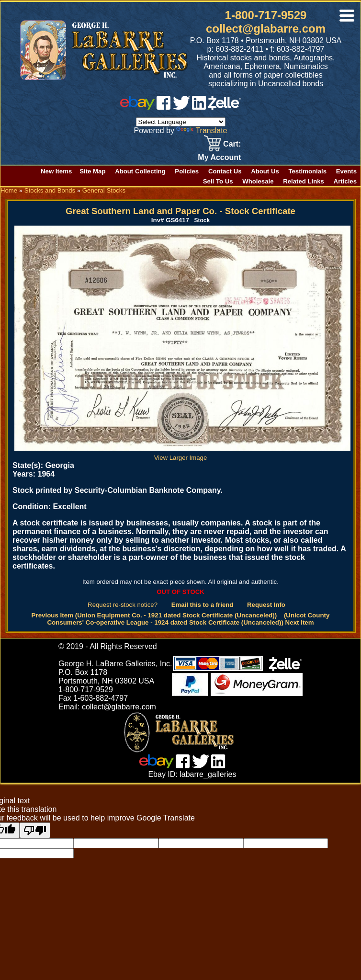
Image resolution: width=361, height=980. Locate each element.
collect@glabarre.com (266, 28)
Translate (202, 131)
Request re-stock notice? (123, 605)
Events (346, 171)
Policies (187, 171)
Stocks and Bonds (50, 190)
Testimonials (307, 171)
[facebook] (164, 107)
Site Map (92, 171)
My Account (219, 157)
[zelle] (225, 107)
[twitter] (181, 107)
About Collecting (140, 171)
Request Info (266, 605)
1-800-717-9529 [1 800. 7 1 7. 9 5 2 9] (266, 15)
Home (9, 190)
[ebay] (137, 107)
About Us (265, 171)
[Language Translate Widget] (181, 122)
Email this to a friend (203, 605)
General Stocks (104, 190)
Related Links (304, 181)
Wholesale (258, 181)
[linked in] (199, 107)
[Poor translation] (35, 830)
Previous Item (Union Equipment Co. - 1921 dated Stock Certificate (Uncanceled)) (154, 615)
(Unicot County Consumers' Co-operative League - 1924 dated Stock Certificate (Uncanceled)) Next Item (188, 619)
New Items (56, 171)
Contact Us (225, 171)
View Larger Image (182, 454)
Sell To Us (218, 181)
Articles (345, 181)
